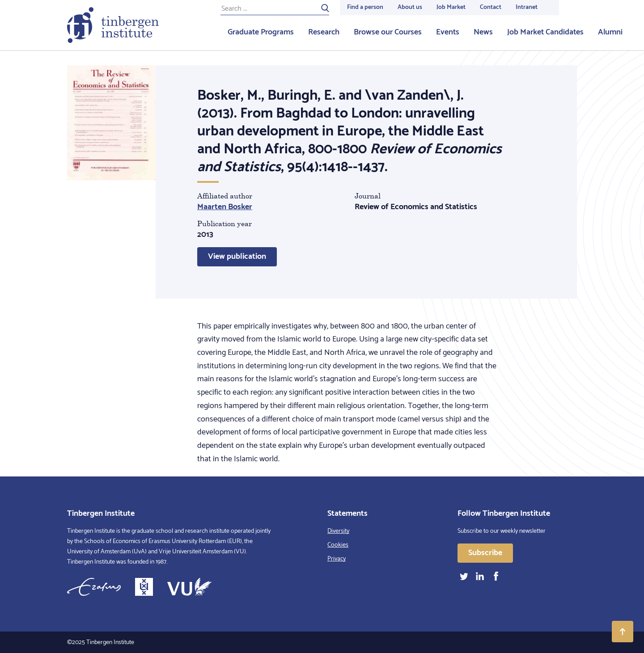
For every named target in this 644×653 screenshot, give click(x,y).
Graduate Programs (261, 32)
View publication (237, 257)
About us (410, 7)
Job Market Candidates (545, 32)
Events (448, 32)
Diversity (338, 531)
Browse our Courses (388, 32)
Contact (491, 7)
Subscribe (485, 553)
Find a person (365, 7)
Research (324, 32)
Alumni (610, 32)
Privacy (337, 559)
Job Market (451, 7)
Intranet (527, 7)
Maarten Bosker (225, 207)
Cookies (338, 545)
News (483, 32)
